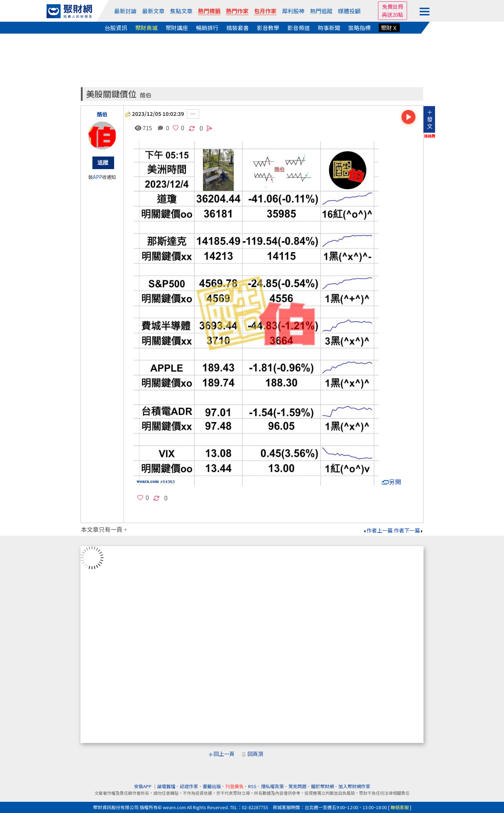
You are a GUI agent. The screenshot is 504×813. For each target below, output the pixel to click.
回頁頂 (255, 754)
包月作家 (265, 11)
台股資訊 (116, 28)
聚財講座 (177, 28)
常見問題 (297, 786)
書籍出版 (212, 786)
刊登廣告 (234, 786)
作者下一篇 (409, 530)
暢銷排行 (207, 28)
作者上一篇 (378, 530)
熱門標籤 (209, 11)
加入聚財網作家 (354, 786)
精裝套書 (238, 28)
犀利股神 (293, 11)
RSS (252, 786)
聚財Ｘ (389, 28)
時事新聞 (329, 28)
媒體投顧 (349, 11)
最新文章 (153, 11)
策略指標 (359, 28)
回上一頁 (224, 754)
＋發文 (430, 119)
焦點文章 (181, 11)
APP (97, 177)
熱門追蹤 (321, 11)
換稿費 (430, 136)
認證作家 (189, 786)
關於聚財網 (323, 786)
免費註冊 (393, 6)
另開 (392, 482)
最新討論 (125, 11)
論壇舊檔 (166, 786)
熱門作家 (237, 11)
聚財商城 (146, 28)
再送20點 (393, 15)
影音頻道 (299, 28)
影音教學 (268, 28)
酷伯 (146, 95)
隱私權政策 (272, 786)
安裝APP (143, 786)
